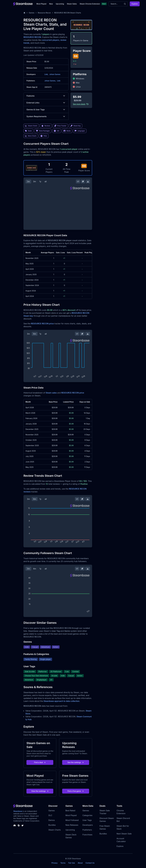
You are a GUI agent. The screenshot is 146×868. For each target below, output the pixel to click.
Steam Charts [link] (31, 126)
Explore (135, 4)
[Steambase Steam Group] (19, 825)
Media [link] (67, 131)
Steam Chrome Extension (90, 4)
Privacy (54, 863)
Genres (86, 811)
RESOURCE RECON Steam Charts (68, 13)
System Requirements (46, 116)
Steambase (18, 811)
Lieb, (46, 74)
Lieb (59, 81)
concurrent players (51, 40)
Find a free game (76, 791)
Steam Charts (54, 830)
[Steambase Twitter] (22, 825)
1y (40, 181)
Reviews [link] (46, 126)
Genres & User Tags (46, 110)
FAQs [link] (44, 136)
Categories (87, 815)
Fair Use (72, 863)
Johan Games (55, 74)
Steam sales (51, 393)
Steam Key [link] (76, 126)
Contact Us (90, 863)
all (46, 181)
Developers (88, 825)
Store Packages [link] (43, 131)
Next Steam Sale (124, 834)
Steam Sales (72, 4)
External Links (46, 103)
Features (46, 96)
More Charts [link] (31, 136)
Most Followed (72, 820)
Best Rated (70, 811)
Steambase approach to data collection (61, 701)
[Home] (24, 13)
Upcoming (60, 4)
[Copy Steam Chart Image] (83, 181)
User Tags (87, 820)
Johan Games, (50, 81)
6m (35, 334)
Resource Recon (44, 13)
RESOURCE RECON (32, 37)
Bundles (52, 825)
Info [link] (57, 131)
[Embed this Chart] (78, 181)
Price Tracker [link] (60, 126)
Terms (63, 863)
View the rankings (40, 791)
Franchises (87, 835)
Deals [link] (28, 131)
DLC (50, 815)
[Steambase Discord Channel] (15, 825)
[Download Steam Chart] (88, 181)
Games (32, 13)
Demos (52, 820)
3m (35, 181)
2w (28, 181)
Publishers (87, 830)
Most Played (41, 4)
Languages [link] (80, 131)
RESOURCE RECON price (42, 324)
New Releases (72, 825)
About (80, 863)
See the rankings (76, 762)
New (51, 4)
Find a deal (40, 762)
